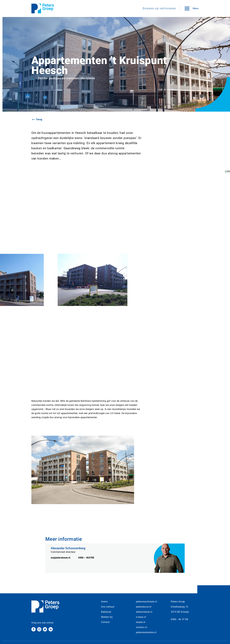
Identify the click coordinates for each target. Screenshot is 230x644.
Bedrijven (106, 612)
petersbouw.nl (144, 607)
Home (104, 602)
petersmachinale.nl (147, 602)
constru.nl (142, 627)
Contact (105, 622)
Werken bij (107, 617)
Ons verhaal (108, 607)
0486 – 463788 (86, 564)
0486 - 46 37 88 (179, 619)
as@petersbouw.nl (61, 564)
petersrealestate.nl (146, 632)
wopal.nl (141, 622)
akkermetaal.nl (144, 612)
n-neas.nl (141, 617)
